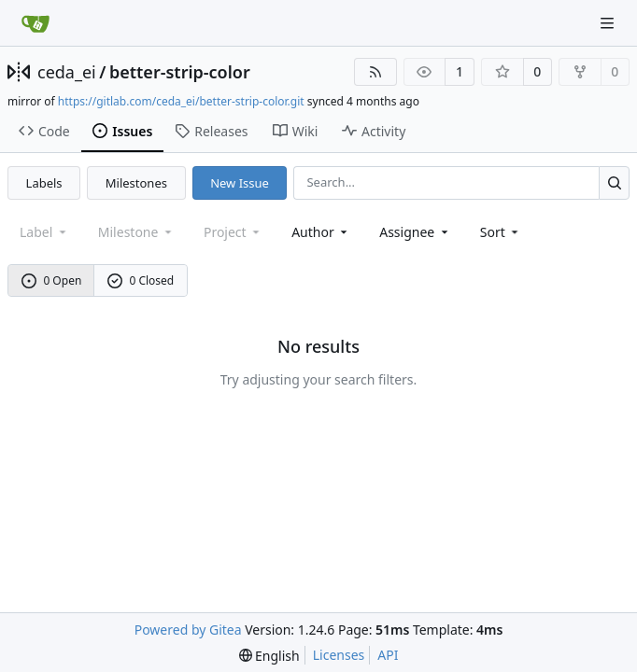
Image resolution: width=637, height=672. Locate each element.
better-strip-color (180, 72)
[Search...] (614, 182)
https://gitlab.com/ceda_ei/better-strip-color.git (181, 101)
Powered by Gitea (188, 630)
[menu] (501, 232)
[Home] (35, 23)
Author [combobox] (321, 232)
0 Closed (141, 280)
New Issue (240, 183)
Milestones (136, 183)
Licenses (339, 655)
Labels (44, 183)
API (388, 655)
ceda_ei (67, 72)
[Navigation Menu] (609, 23)
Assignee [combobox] (415, 232)
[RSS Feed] (375, 72)
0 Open (52, 280)
